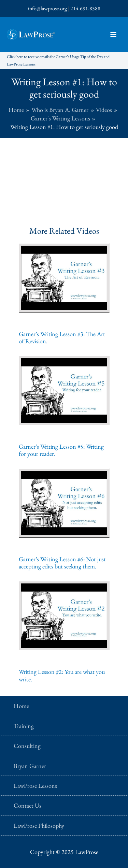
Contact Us (27, 805)
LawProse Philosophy (39, 826)
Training (24, 726)
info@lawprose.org (47, 8)
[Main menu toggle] (113, 35)
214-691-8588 (85, 8)
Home (21, 706)
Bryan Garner (30, 766)
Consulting (27, 746)
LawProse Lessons (35, 786)
